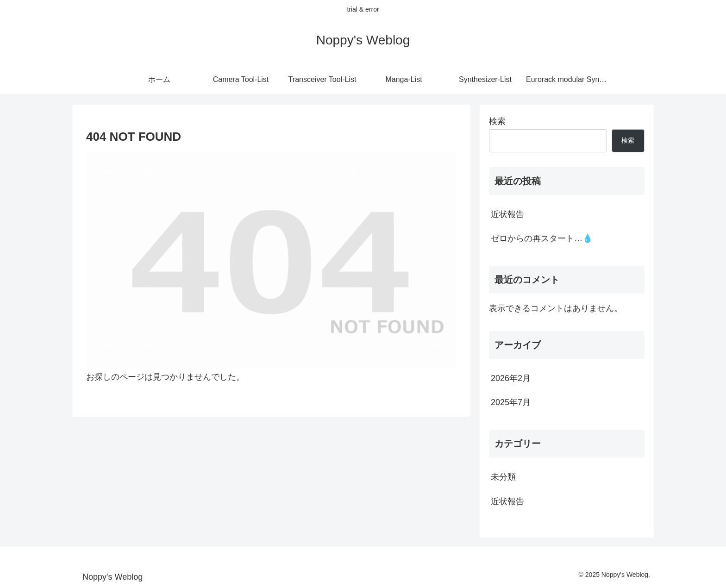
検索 (497, 121)
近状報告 (507, 214)
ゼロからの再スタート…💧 (542, 238)
